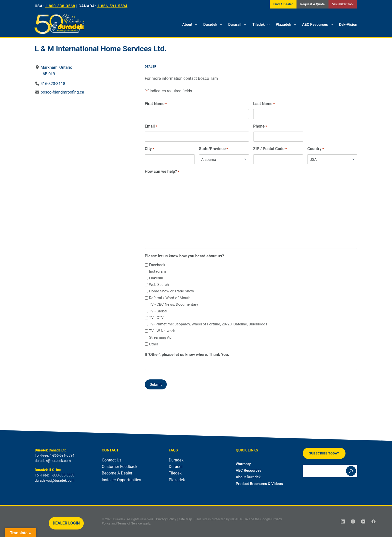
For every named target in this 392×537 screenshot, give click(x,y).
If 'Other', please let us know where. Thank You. (187, 355)
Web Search (159, 285)
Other (154, 344)
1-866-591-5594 (112, 6)
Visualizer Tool (343, 4)
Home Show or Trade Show (171, 291)
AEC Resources (318, 25)
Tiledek (262, 25)
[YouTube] (363, 521)
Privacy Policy (166, 519)
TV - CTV (156, 318)
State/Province (213, 149)
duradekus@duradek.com (55, 480)
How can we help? (162, 172)
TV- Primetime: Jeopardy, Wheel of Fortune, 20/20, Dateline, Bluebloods (208, 324)
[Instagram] (353, 521)
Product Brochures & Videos (259, 484)
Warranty (243, 464)
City (149, 149)
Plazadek (287, 25)
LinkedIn (156, 278)
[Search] (351, 471)
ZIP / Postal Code (270, 149)
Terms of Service (130, 523)
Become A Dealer (117, 473)
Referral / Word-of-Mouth (170, 298)
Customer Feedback (119, 467)
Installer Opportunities (121, 480)
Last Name (264, 104)
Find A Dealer (283, 4)
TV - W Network (162, 331)
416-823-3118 (53, 84)
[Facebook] (373, 521)
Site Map (186, 519)
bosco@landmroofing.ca (62, 92)
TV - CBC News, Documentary (173, 304)
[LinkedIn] (343, 521)
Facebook (157, 265)
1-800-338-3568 (60, 6)
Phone (260, 126)
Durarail (238, 25)
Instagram (157, 271)
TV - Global (158, 311)
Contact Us (112, 460)
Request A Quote (312, 4)
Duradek (214, 25)
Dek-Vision (348, 25)
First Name (156, 104)
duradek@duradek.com (53, 461)
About (191, 25)
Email (151, 126)
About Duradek (248, 477)
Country (315, 149)
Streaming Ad (160, 337)
